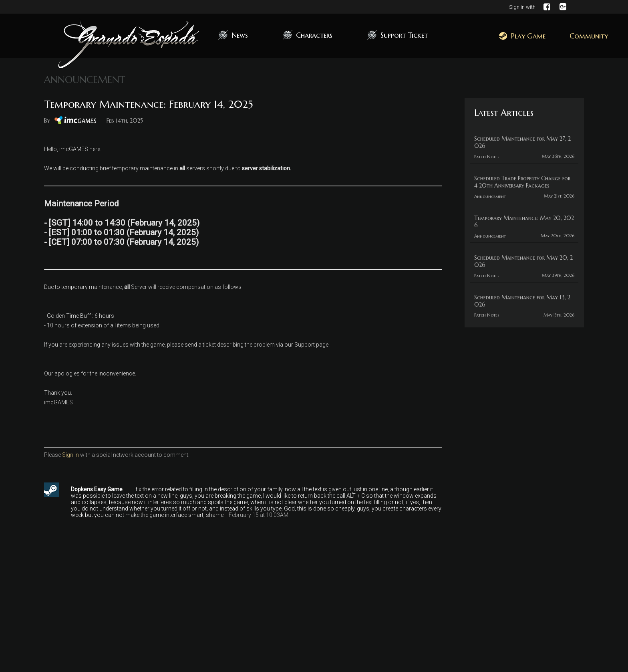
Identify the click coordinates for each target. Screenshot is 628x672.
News (240, 35)
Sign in (70, 455)
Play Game (522, 36)
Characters (314, 35)
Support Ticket (404, 35)
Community (589, 36)
